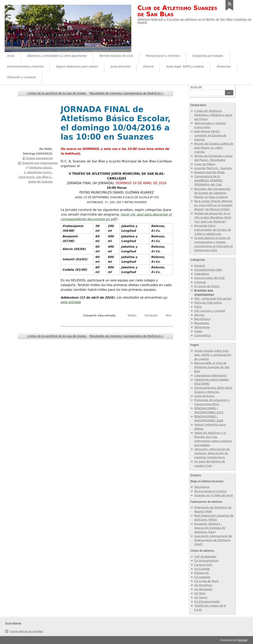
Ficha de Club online (208, 303)
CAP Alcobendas (205, 557)
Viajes (198, 331)
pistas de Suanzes (40, 182)
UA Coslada (202, 569)
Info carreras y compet (210, 311)
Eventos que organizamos (40, 163)
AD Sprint (201, 597)
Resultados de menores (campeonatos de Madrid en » (127, 93)
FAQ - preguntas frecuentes (213, 299)
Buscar (196, 87)
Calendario (202, 274)
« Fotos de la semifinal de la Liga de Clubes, (57, 93)
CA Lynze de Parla (206, 581)
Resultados (202, 323)
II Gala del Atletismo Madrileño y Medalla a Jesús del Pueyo (213, 115)
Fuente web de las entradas (26, 631)
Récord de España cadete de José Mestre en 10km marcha (214, 148)
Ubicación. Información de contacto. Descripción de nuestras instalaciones (212, 453)
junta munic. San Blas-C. (35, 177)
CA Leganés (202, 577)
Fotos (198, 307)
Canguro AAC (203, 565)
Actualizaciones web (208, 270)
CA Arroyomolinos (206, 561)
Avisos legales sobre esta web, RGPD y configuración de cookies (213, 355)
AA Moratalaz (203, 589)
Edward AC (202, 573)
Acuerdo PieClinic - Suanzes (213, 168)
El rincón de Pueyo (207, 286)
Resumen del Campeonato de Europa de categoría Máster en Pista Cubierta (212, 193)
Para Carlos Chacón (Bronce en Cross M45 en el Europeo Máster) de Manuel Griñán (213, 205)
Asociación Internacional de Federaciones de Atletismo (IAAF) (213, 540)
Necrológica (202, 319)
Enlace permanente (40, 158)
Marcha (199, 315)
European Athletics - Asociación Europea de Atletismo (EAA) (210, 528)
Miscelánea (202, 487)
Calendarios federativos (210, 375)
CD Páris (200, 593)
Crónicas (200, 282)
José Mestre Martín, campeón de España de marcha (210, 135)
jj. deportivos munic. (38, 172)
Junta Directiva (204, 396)
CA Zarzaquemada (207, 602)
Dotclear (242, 640)
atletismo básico (41, 168)
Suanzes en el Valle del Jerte (214, 495)
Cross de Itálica (205, 164)
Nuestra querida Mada (210, 172)
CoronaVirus (203, 335)
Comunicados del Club (210, 278)
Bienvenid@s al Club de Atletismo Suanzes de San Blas (212, 367)
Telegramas (202, 327)
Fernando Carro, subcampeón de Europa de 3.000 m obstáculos (213, 230)
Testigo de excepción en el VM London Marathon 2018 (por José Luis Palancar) (213, 217)
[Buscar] (208, 93)
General (200, 266)
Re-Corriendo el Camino (210, 491)
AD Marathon (203, 585)
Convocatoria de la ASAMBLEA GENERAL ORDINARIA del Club (209, 180)
